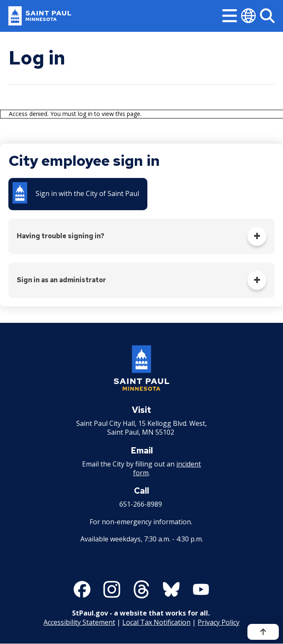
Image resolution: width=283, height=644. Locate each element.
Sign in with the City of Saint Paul (87, 193)
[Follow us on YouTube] (201, 589)
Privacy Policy (219, 622)
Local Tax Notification (156, 622)
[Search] (267, 16)
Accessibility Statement (79, 622)
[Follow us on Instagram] (112, 589)
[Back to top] (263, 632)
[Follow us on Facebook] (82, 589)
